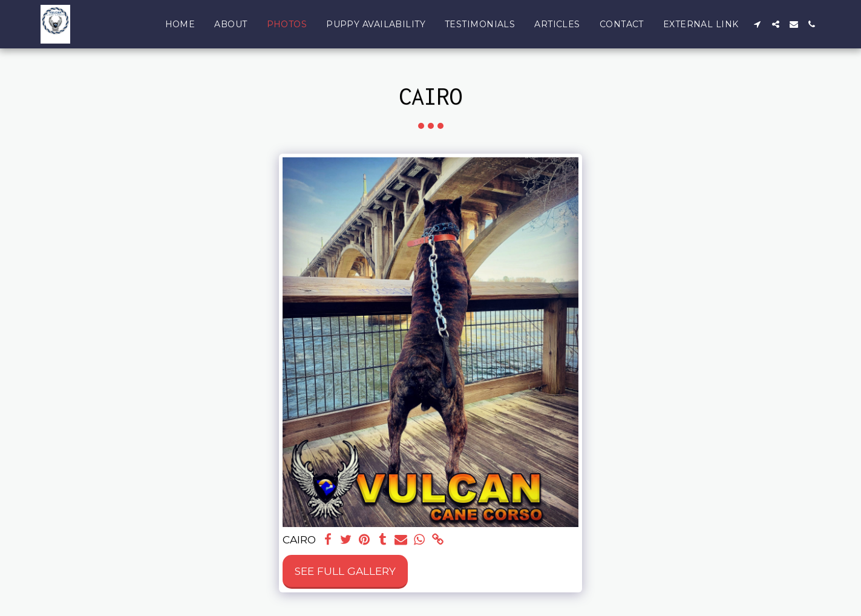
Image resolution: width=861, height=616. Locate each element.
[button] (758, 24)
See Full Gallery (345, 571)
